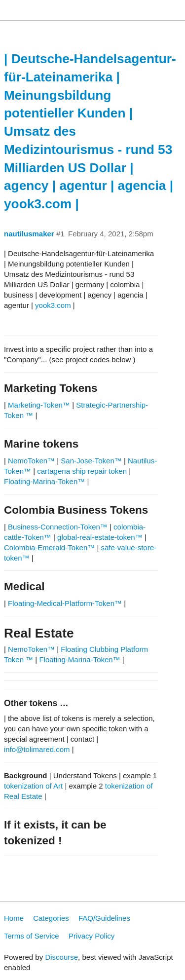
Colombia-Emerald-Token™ (49, 547)
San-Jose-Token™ (91, 461)
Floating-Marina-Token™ (44, 481)
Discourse (61, 957)
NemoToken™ (31, 461)
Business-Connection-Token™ (59, 527)
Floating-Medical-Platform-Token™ (65, 603)
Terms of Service (32, 936)
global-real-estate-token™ (100, 537)
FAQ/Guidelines (104, 918)
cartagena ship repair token (82, 471)
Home (14, 918)
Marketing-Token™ (39, 405)
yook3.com (53, 305)
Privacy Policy (92, 936)
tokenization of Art (33, 786)
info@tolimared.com (37, 749)
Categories (51, 918)
